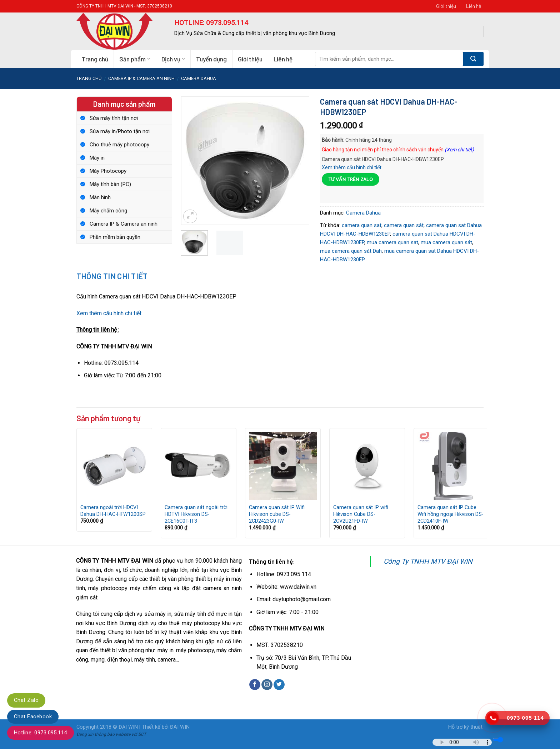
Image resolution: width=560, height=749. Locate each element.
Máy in (97, 158)
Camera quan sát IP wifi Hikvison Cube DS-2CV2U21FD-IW (361, 514)
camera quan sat (362, 225)
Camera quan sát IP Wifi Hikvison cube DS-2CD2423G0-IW (277, 514)
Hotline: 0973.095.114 (41, 733)
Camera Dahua (199, 78)
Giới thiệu (446, 6)
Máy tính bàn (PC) (110, 184)
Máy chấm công (108, 211)
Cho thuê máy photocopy (119, 145)
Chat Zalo (26, 700)
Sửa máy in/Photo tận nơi (120, 131)
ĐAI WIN (180, 727)
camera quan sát (404, 225)
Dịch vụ (173, 59)
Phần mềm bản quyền (115, 237)
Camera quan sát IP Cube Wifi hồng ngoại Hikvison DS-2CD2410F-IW (451, 514)
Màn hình (100, 197)
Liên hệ (474, 6)
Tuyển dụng (211, 59)
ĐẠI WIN (128, 727)
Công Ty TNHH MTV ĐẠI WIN (428, 561)
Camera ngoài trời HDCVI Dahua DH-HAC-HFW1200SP (113, 511)
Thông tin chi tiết (112, 276)
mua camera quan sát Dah (351, 251)
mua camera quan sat (392, 242)
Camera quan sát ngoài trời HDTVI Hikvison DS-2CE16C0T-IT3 (196, 514)
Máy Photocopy (108, 171)
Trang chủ (95, 59)
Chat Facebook (33, 717)
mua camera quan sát (446, 242)
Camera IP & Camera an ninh (141, 78)
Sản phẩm (135, 59)
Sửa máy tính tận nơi (114, 118)
